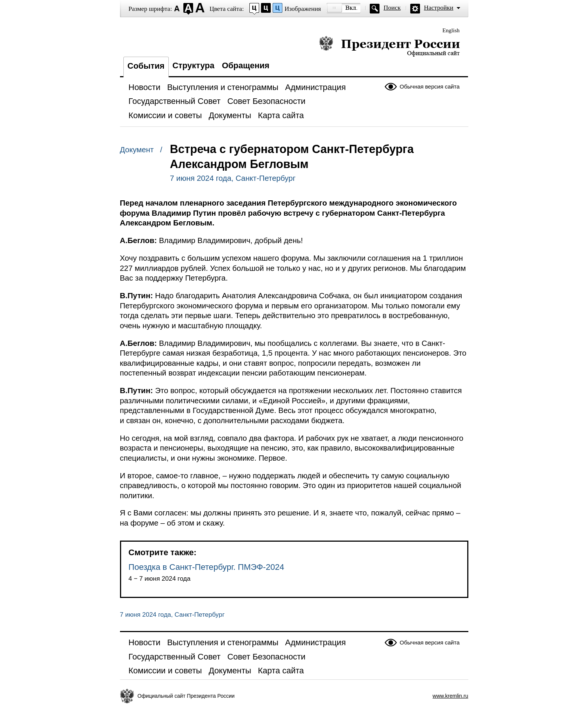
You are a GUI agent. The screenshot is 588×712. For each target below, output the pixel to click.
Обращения (246, 65)
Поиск (392, 8)
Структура (193, 65)
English (451, 30)
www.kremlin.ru (451, 696)
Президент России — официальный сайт (389, 46)
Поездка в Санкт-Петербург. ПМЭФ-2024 (206, 567)
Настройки (439, 8)
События (146, 66)
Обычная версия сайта (430, 86)
